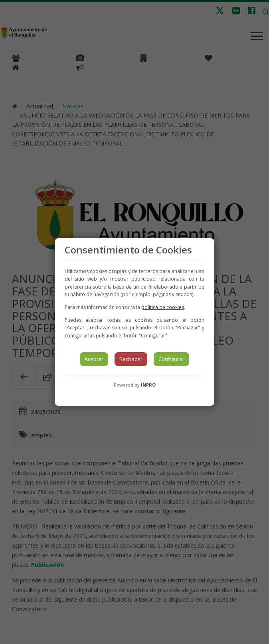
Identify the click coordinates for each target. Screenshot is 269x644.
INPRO (148, 385)
